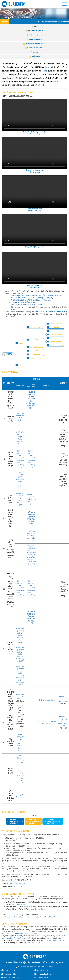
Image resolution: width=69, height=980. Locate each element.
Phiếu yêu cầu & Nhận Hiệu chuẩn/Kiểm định (63, 721)
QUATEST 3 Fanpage (11, 977)
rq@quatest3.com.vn (32, 942)
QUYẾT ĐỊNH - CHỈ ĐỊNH (34, 35)
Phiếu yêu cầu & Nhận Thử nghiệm (63, 699)
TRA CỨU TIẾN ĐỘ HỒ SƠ (34, 31)
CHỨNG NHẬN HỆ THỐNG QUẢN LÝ (24, 302)
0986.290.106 (17, 887)
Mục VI (41, 85)
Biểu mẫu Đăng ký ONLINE (20, 696)
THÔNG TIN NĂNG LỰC (35, 39)
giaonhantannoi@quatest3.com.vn (20, 917)
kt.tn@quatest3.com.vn (32, 871)
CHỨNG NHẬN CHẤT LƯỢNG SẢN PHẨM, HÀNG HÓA (31, 300)
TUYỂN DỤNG (34, 56)
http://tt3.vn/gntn (18, 904)
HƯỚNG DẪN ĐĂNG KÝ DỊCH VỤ (34, 44)
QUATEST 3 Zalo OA (44, 977)
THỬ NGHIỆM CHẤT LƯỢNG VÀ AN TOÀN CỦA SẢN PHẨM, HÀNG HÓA (37, 295)
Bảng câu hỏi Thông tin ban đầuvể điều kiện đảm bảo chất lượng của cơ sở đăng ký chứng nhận (31, 556)
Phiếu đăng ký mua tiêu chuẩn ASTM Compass (20, 777)
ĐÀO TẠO (35, 52)
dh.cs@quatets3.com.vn (54, 940)
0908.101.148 (54, 917)
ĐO (42, 305)
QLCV (34, 26)
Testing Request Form (47, 700)
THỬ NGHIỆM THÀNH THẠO (34, 48)
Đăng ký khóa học (20, 796)
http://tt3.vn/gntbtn (37, 909)
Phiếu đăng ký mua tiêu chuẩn (20, 759)
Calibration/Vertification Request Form (47, 722)
